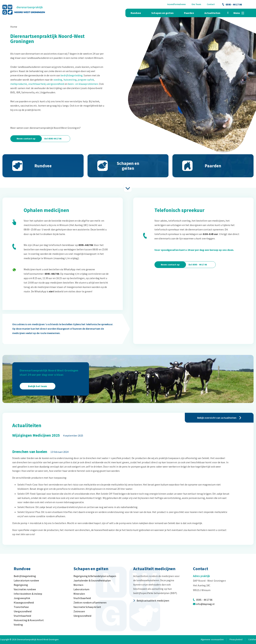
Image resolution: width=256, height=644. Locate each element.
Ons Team (196, 4)
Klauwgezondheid (24, 602)
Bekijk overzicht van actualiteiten (219, 418)
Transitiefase (21, 607)
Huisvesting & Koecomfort (29, 620)
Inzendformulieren (176, 4)
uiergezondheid (55, 84)
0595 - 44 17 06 (232, 4)
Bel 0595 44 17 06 (53, 139)
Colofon (252, 640)
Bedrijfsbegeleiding (25, 576)
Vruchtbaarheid (22, 616)
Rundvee (136, 13)
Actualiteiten (212, 13)
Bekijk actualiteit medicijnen (151, 601)
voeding (58, 80)
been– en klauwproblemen (83, 84)
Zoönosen (79, 611)
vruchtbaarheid (37, 84)
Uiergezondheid (23, 611)
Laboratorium (81, 589)
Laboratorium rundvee (26, 580)
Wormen (78, 585)
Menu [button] (239, 13)
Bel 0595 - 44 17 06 (198, 265)
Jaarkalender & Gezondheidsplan (92, 580)
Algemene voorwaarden (212, 640)
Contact (211, 4)
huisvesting (70, 80)
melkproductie (19, 84)
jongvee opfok (86, 80)
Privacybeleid (236, 640)
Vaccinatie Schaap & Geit (87, 607)
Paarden (189, 13)
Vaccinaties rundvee (25, 589)
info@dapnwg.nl (205, 604)
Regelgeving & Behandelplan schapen (95, 576)
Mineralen (79, 594)
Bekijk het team (38, 386)
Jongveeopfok (22, 598)
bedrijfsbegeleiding (72, 75)
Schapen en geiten (162, 13)
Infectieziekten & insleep (28, 594)
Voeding (18, 625)
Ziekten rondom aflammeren (90, 602)
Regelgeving (21, 585)
